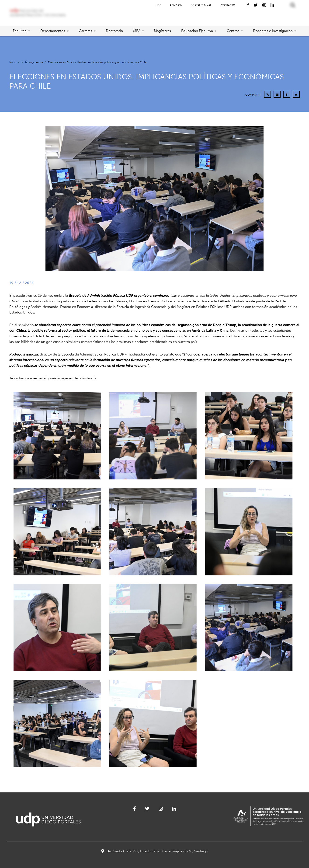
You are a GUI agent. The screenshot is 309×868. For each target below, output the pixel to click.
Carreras (85, 31)
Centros (233, 31)
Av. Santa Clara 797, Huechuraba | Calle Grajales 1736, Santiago (155, 851)
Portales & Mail (201, 5)
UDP (158, 5)
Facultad (20, 31)
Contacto (228, 5)
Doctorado (114, 31)
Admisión (176, 5)
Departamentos (53, 31)
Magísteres (162, 31)
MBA (137, 31)
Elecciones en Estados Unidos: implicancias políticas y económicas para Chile (97, 62)
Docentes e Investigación (273, 31)
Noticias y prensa (32, 62)
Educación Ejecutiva (197, 31)
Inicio (13, 62)
